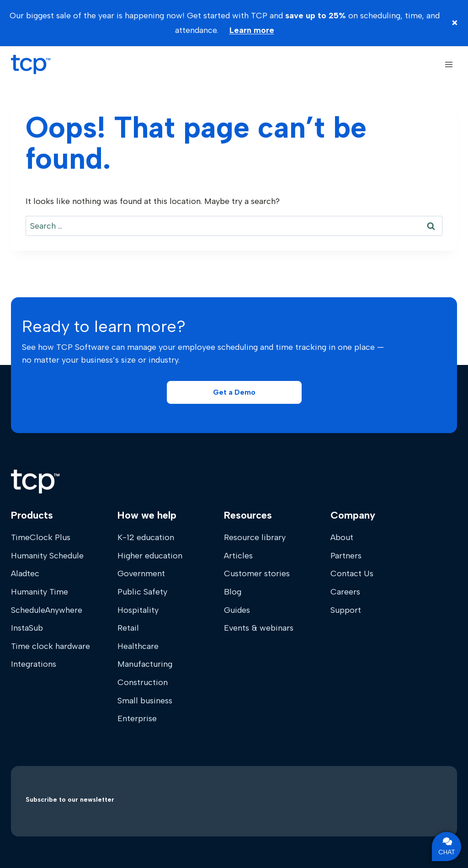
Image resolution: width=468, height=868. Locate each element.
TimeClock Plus (41, 537)
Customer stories (257, 573)
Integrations (34, 664)
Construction (143, 682)
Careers (345, 592)
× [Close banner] (455, 23)
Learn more (252, 30)
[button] (234, 392)
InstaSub (27, 628)
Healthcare (138, 646)
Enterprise (137, 718)
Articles (238, 556)
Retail (128, 628)
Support (346, 610)
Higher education (150, 556)
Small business (145, 701)
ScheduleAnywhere (47, 610)
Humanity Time (40, 592)
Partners (346, 556)
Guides (237, 610)
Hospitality (138, 610)
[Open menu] (449, 64)
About (342, 537)
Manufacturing (145, 664)
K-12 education (146, 537)
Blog (233, 592)
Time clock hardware (51, 646)
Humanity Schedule (47, 556)
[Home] (35, 482)
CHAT (447, 847)
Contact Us (352, 573)
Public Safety (142, 592)
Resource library (255, 537)
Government (141, 573)
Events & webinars (259, 628)
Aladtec (25, 573)
